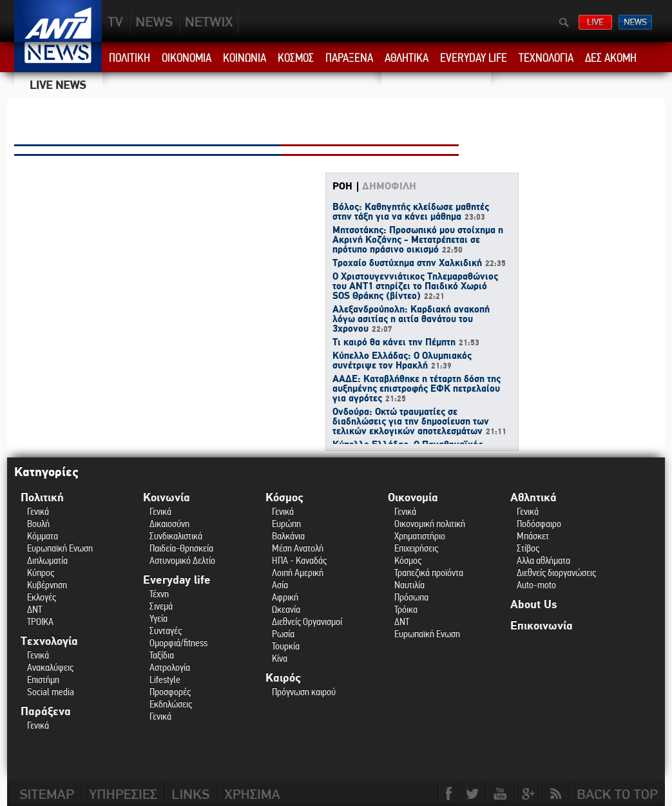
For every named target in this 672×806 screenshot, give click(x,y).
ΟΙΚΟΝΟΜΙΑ (187, 58)
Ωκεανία (286, 609)
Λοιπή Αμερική (298, 572)
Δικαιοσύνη (169, 523)
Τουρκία (286, 646)
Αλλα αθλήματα (543, 560)
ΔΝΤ (34, 609)
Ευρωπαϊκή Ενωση (60, 548)
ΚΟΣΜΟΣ (296, 58)
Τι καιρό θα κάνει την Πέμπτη (406, 343)
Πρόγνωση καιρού (304, 692)
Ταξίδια (162, 655)
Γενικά (38, 511)
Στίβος (528, 548)
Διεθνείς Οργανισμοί (307, 621)
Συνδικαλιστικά (176, 536)
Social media (51, 692)
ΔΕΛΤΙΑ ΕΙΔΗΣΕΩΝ (635, 22)
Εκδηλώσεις (171, 704)
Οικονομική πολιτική (430, 523)
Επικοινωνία (542, 626)
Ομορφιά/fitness (178, 643)
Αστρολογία (170, 667)
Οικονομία (413, 498)
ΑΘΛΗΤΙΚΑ (407, 58)
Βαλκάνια (288, 536)
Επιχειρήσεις (416, 548)
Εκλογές (42, 597)
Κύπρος (41, 572)
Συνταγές (166, 630)
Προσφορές (170, 692)
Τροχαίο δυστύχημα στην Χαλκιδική (419, 264)
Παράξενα (46, 712)
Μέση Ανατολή (298, 548)
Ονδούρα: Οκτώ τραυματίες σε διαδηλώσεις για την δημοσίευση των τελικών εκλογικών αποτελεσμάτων (419, 422)
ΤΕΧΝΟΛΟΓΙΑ (546, 58)
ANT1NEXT (278, 22)
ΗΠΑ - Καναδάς (299, 560)
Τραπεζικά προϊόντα (429, 572)
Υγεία (158, 618)
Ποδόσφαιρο (539, 523)
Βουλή (38, 523)
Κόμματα (43, 536)
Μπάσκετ (533, 536)
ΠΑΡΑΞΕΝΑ (349, 58)
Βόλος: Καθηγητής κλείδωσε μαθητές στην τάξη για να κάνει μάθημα (411, 212)
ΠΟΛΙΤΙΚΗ (130, 58)
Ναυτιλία (409, 585)
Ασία (280, 585)
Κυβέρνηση (47, 585)
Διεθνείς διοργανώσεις (556, 572)
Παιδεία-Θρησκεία (181, 548)
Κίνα (280, 658)
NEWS (154, 22)
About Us (533, 605)
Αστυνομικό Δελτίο (182, 560)
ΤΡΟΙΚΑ (40, 621)
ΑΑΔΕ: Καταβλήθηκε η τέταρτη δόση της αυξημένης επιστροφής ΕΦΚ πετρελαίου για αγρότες (417, 389)
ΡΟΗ (342, 186)
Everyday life (177, 580)
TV (116, 22)
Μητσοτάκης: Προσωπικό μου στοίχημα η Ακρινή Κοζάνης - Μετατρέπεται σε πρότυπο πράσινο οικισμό (418, 240)
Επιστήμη (43, 679)
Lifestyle (165, 679)
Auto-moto (536, 585)
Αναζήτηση (564, 23)
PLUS (208, 22)
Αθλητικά (533, 498)
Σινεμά (161, 606)
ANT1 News (58, 57)
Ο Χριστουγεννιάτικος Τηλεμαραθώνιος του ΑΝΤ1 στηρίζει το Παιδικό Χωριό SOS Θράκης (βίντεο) (415, 287)
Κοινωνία (167, 498)
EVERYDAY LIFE (474, 58)
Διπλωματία (47, 560)
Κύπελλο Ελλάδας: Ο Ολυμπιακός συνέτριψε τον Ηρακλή (402, 361)
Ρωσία (283, 634)
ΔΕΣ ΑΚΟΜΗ (611, 58)
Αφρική (285, 597)
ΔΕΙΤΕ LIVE (595, 22)
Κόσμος (284, 498)
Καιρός (283, 678)
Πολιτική (42, 498)
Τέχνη (159, 594)
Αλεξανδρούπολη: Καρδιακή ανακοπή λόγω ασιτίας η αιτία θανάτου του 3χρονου (411, 320)
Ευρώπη (286, 523)
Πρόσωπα (411, 597)
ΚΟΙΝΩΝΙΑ (245, 58)
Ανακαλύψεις (50, 667)
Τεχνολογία (49, 641)
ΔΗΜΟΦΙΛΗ (389, 186)
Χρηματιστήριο (420, 536)
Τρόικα (406, 609)
